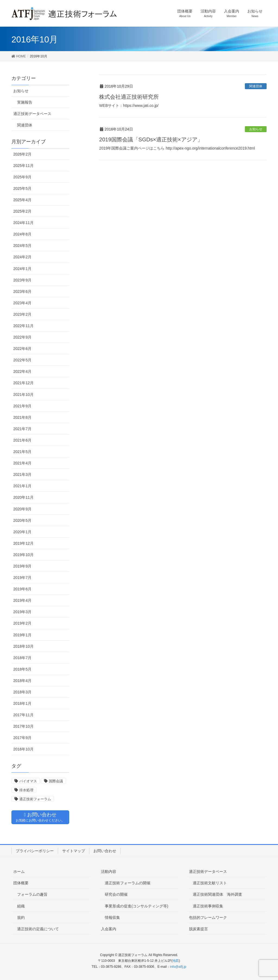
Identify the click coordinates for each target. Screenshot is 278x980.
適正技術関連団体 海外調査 (217, 894)
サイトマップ (74, 851)
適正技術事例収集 (208, 906)
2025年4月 (22, 200)
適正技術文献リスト (210, 883)
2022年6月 (22, 349)
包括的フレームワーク (208, 917)
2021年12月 (23, 383)
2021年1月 (22, 486)
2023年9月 (22, 280)
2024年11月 (23, 223)
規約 (21, 917)
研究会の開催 (116, 894)
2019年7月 (22, 578)
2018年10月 (23, 646)
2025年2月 (22, 211)
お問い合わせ (105, 851)
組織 (21, 906)
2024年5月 (22, 246)
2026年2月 (22, 154)
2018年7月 (22, 658)
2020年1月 (22, 532)
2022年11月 (23, 326)
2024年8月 (22, 234)
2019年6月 (22, 589)
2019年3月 (22, 612)
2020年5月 (22, 520)
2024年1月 (22, 269)
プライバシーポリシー (35, 851)
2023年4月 (22, 303)
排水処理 (26, 790)
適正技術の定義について (38, 929)
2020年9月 (22, 509)
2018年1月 (22, 703)
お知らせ (256, 129)
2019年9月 (22, 566)
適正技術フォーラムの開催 (128, 883)
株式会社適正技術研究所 (129, 97)
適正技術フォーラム (35, 799)
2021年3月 (22, 475)
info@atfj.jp (178, 967)
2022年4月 (22, 371)
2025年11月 (23, 166)
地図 (176, 961)
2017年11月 (23, 715)
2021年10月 (23, 395)
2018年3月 (22, 692)
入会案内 (109, 929)
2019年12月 (23, 543)
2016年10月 (23, 749)
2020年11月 (23, 497)
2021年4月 (22, 463)
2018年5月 (22, 669)
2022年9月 (22, 337)
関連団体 (256, 86)
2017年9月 (22, 738)
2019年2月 (22, 623)
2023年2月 (22, 314)
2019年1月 (22, 635)
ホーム (19, 872)
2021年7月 (22, 429)
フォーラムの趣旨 (32, 894)
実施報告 (25, 102)
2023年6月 (22, 291)
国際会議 (56, 781)
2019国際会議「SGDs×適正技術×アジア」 (151, 139)
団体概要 (21, 883)
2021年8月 (22, 417)
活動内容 (109, 872)
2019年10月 (23, 555)
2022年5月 (22, 360)
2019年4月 (22, 600)
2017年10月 (23, 726)
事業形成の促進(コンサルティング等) (136, 906)
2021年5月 (22, 452)
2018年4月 (22, 681)
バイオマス (28, 781)
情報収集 (112, 917)
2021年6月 (22, 440)
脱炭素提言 (198, 929)
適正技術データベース (32, 114)
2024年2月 (22, 257)
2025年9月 (22, 177)
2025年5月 (22, 188)
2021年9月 (22, 406)
